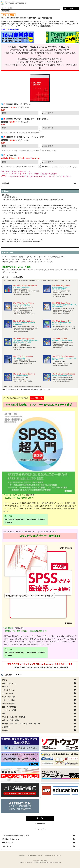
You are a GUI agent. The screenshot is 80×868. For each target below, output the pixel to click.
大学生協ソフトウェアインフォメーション (15, 3)
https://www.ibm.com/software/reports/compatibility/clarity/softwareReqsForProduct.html (33, 200)
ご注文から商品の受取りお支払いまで (15, 835)
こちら (57, 176)
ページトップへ (40, 829)
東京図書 (31, 495)
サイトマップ (57, 856)
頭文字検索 (6, 11)
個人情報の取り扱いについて (35, 856)
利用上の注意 (48, 856)
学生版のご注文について (11, 839)
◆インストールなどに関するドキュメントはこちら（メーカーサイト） (27, 259)
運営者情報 (22, 856)
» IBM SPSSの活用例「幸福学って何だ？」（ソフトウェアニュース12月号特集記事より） (34, 257)
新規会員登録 (40, 824)
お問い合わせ (7, 846)
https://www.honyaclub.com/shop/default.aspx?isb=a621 (41, 667)
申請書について (8, 843)
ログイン (77, 3)
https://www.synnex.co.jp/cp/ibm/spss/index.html (23, 242)
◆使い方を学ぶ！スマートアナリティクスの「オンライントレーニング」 (28, 262)
